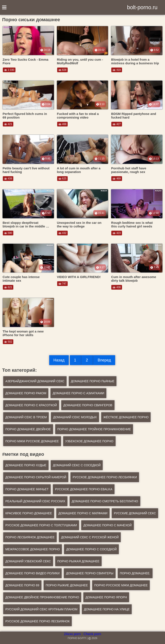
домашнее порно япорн (106, 597)
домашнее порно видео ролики (32, 573)
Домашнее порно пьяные (93, 381)
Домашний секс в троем (26, 417)
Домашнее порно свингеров (88, 405)
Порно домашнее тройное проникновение (94, 429)
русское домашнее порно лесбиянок (37, 621)
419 (117, 70)
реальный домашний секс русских (35, 501)
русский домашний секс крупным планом (41, 609)
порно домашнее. (135, 573)
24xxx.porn (72, 634)
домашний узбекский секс (28, 561)
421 (8, 124)
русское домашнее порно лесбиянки (105, 477)
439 (8, 179)
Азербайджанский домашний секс (35, 381)
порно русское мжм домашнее (121, 585)
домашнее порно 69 (22, 585)
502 (8, 342)
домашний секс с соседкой (77, 465)
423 (117, 233)
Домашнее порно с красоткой (31, 405)
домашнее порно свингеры (90, 573)
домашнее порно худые (26, 465)
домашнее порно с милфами (83, 513)
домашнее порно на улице (107, 609)
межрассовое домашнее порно (33, 549)
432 (62, 233)
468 (62, 124)
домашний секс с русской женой (90, 537)
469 (117, 179)
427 (117, 124)
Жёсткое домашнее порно (126, 417)
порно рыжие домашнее (67, 585)
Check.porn (92, 634)
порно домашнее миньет (27, 489)
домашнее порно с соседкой (91, 549)
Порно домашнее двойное (28, 429)
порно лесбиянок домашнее (30, 537)
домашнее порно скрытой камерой (36, 477)
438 (117, 287)
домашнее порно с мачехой (107, 525)
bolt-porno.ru (142, 7)
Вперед (104, 360)
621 (8, 287)
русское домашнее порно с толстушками (41, 525)
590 (8, 233)
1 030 (9, 70)
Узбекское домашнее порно (89, 441)
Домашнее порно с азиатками (78, 393)
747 (62, 284)
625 (62, 179)
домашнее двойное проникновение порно (42, 597)
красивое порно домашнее (29, 513)
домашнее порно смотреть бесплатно (105, 501)
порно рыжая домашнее (78, 561)
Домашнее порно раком (26, 393)
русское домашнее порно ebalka (84, 489)
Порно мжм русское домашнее (32, 441)
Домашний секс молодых (75, 417)
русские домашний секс (135, 513)
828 (62, 70)
